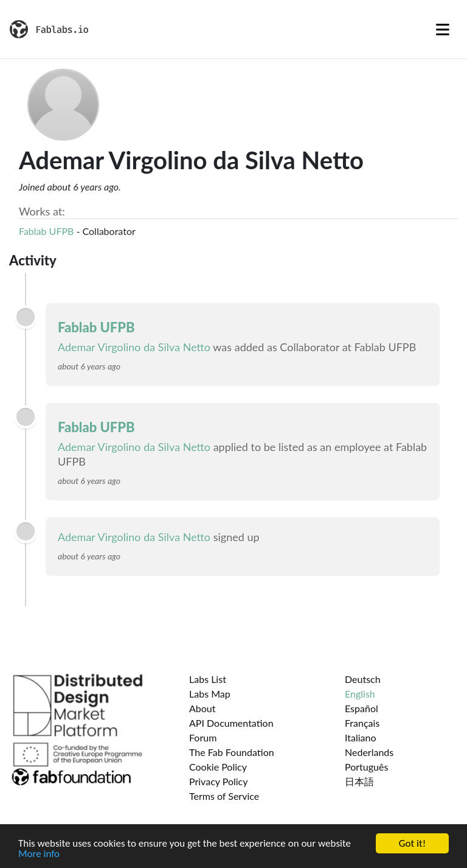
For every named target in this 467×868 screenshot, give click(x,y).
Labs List (208, 679)
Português (366, 767)
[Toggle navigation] (443, 29)
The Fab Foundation (232, 752)
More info (39, 854)
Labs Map (210, 694)
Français (362, 723)
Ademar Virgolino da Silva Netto (134, 347)
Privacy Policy (219, 781)
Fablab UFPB (46, 231)
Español (361, 708)
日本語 (359, 781)
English (360, 694)
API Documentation (231, 723)
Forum (203, 737)
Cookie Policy (218, 767)
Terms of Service (224, 796)
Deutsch (363, 679)
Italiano (361, 737)
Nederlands (369, 752)
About (202, 708)
